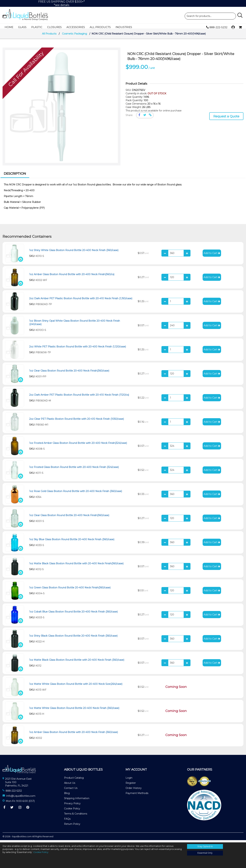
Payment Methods (137, 795)
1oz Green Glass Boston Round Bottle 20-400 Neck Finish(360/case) (70, 590)
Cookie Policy (72, 811)
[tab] (15, 176)
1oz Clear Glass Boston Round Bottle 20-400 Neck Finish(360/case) (69, 373)
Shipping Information (77, 800)
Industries (124, 27)
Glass (22, 27)
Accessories (76, 27)
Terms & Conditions (76, 816)
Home (9, 27)
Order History (134, 790)
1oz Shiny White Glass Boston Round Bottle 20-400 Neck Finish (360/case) (74, 252)
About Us (70, 785)
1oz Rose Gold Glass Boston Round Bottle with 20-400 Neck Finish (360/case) (76, 493)
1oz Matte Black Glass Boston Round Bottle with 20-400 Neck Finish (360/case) (77, 662)
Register (131, 785)
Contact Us (71, 790)
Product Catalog (74, 780)
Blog (67, 795)
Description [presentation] (15, 176)
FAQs (67, 821)
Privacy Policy (72, 806)
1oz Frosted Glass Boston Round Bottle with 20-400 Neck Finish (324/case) (74, 469)
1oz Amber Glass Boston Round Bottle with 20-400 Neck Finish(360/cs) (72, 277)
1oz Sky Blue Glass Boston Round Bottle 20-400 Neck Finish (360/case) (72, 542)
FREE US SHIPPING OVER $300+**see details (61, 3)
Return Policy (72, 826)
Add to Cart (212, 255)
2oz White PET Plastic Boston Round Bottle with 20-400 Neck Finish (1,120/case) (78, 349)
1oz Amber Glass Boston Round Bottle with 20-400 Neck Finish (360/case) (74, 734)
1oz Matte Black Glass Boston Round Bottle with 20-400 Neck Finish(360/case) (76, 566)
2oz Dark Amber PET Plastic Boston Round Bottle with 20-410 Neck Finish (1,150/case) (81, 301)
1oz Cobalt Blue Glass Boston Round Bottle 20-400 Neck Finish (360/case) (73, 614)
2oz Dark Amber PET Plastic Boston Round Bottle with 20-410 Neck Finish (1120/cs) (79, 397)
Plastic (37, 27)
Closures (54, 27)
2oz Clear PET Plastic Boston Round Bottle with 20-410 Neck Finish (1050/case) (77, 421)
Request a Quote (226, 119)
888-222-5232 (217, 27)
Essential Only (205, 853)
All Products (100, 27)
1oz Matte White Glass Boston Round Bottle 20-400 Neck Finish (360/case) (74, 710)
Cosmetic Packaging (74, 36)
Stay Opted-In (205, 846)
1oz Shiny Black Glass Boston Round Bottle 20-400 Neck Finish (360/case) (73, 638)
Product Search (210, 16)
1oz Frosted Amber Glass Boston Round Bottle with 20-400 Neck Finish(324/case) (78, 445)
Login (129, 780)
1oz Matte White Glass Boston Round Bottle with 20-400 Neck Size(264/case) (76, 686)
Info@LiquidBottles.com (21, 798)
